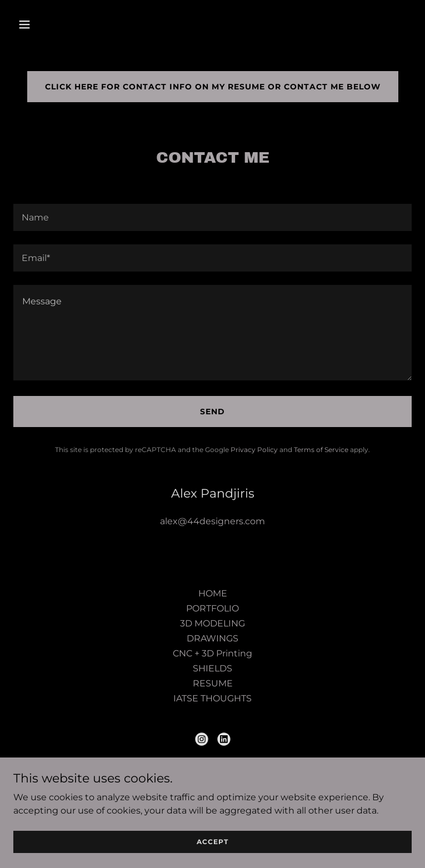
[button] (59, 24)
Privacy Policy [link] (254, 450)
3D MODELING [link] (212, 623)
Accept (212, 842)
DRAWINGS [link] (212, 638)
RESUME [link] (213, 683)
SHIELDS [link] (212, 668)
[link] (202, 739)
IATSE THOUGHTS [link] (212, 698)
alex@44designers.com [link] (212, 521)
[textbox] (212, 217)
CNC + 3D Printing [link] (212, 653)
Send (212, 412)
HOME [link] (213, 593)
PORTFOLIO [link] (212, 608)
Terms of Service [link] (321, 450)
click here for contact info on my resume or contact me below (213, 87)
